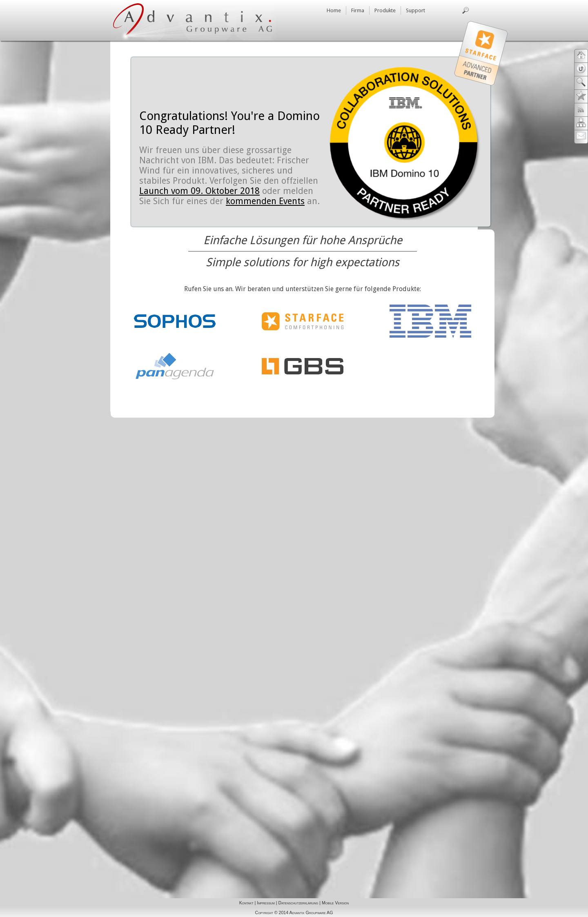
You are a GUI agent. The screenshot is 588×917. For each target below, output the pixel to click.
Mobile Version (335, 903)
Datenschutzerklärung (298, 903)
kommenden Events (265, 201)
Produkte (385, 10)
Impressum (266, 903)
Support (415, 10)
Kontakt (246, 903)
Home (334, 10)
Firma (358, 10)
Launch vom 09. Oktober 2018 (199, 191)
